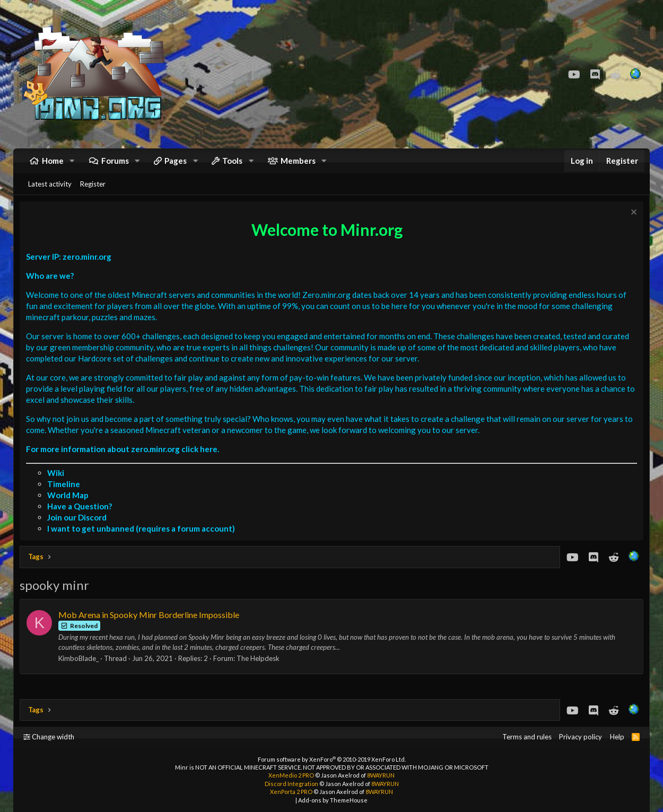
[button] (72, 165)
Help (617, 737)
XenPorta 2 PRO (291, 792)
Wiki (58, 482)
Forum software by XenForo (332, 759)
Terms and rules (527, 737)
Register (93, 191)
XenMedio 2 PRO (291, 775)
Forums (115, 164)
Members (298, 164)
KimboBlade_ (81, 668)
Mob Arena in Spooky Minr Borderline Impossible (151, 624)
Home (53, 164)
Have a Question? (82, 516)
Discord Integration (291, 784)
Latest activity (50, 191)
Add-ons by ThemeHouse (333, 800)
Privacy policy (581, 737)
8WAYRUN (381, 775)
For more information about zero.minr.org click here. (125, 458)
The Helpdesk (260, 668)
